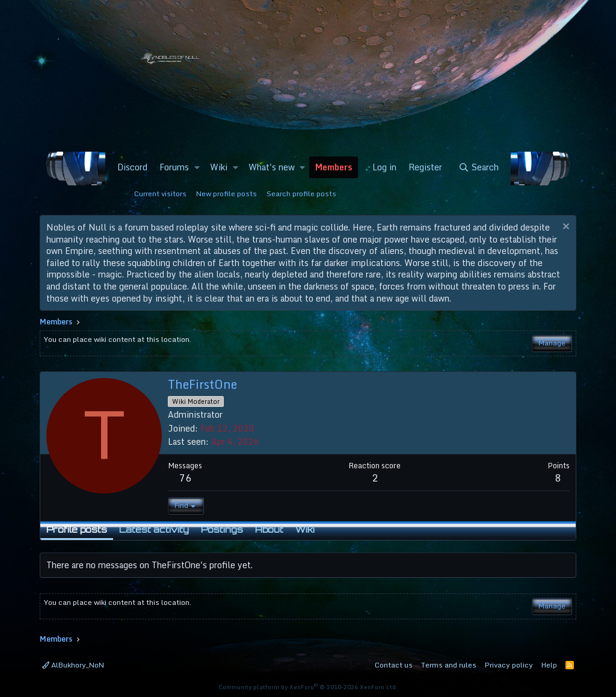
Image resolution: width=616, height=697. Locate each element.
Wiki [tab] (305, 529)
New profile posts (226, 194)
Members (334, 167)
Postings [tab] (222, 529)
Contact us (394, 665)
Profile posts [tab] (77, 529)
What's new (272, 167)
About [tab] (269, 529)
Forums (174, 167)
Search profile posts (301, 194)
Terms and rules (449, 665)
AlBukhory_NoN (73, 665)
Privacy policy (509, 665)
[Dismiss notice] (565, 228)
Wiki (219, 167)
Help (549, 665)
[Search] (479, 167)
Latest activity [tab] (154, 529)
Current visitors (160, 194)
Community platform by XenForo (308, 687)
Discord (132, 167)
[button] (196, 167)
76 (185, 478)
